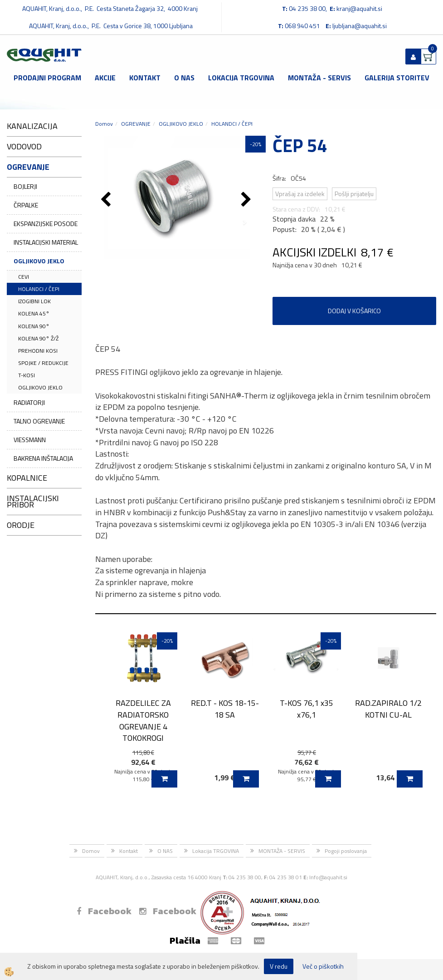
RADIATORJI (29, 402)
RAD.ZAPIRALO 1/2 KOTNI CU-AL (388, 709)
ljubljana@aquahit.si (360, 26)
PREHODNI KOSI (38, 351)
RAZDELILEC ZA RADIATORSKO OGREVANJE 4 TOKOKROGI (143, 720)
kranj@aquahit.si (359, 8)
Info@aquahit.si (328, 877)
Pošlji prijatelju (354, 194)
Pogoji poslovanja (346, 851)
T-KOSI (27, 375)
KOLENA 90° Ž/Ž (38, 338)
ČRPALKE (26, 205)
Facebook (104, 911)
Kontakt (145, 78)
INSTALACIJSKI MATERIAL (46, 242)
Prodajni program (47, 78)
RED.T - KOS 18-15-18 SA (225, 709)
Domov (104, 124)
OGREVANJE (136, 124)
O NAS (184, 78)
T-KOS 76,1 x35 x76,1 (307, 709)
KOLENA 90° (34, 326)
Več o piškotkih (323, 966)
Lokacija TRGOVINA (241, 78)
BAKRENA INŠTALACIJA (43, 458)
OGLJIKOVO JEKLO (39, 261)
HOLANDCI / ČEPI (39, 289)
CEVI (24, 277)
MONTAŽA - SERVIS (319, 78)
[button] (247, 200)
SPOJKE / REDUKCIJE (43, 363)
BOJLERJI (25, 186)
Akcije (105, 78)
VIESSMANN (30, 440)
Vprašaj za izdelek (300, 194)
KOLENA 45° (34, 313)
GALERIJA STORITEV (397, 78)
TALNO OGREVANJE (39, 421)
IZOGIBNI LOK (34, 301)
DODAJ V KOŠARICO (354, 311)
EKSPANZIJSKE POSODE (46, 224)
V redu (279, 966)
